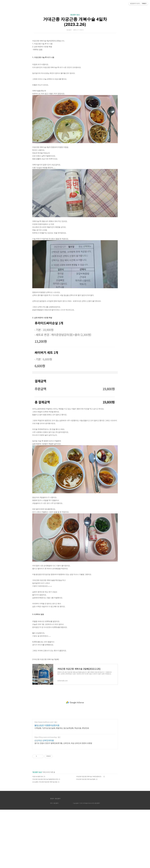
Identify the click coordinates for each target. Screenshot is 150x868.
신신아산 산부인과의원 (44, 799)
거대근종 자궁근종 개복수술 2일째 (86, 838)
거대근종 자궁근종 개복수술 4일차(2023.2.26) (75, 51)
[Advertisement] (75, 20)
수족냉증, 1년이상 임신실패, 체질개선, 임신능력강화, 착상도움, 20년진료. (62, 786)
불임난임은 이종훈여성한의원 (47, 784)
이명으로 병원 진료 (38, 835)
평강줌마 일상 (75, 44)
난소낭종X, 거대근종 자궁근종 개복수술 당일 (45, 840)
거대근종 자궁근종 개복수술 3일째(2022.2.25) (45, 838)
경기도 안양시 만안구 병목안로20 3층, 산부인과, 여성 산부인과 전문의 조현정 (63, 802)
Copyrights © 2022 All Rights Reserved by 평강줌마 (86, 862)
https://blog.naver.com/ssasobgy (46, 796)
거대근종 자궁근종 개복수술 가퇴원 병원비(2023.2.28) (89, 835)
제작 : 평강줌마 (54, 862)
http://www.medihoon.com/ (44, 780)
